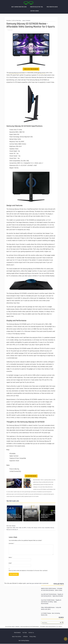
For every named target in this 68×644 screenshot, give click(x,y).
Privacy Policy (33, 637)
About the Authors (17, 637)
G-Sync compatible (46, 528)
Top (66, 639)
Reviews (14, 526)
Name (11, 558)
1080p (14, 528)
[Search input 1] (50, 623)
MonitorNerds (17, 633)
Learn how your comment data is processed (39, 584)
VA (17, 530)
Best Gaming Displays (24, 641)
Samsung (14, 530)
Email (10, 563)
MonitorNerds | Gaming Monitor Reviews (28, 3)
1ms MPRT (24, 528)
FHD (32, 528)
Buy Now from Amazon (31, 476)
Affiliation (25, 637)
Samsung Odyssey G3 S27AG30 (18, 73)
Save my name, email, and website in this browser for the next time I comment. (28, 571)
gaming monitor (44, 73)
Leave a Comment (26, 21)
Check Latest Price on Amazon (31, 69)
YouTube (25, 633)
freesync (35, 528)
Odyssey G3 (9, 530)
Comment (12, 544)
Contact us (31, 633)
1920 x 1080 (19, 528)
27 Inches (29, 528)
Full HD (39, 528)
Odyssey (52, 528)
